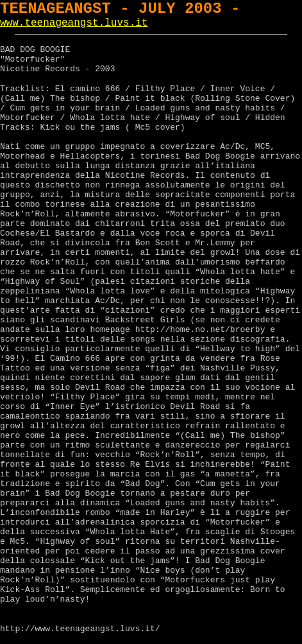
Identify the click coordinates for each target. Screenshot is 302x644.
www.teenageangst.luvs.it (74, 23)
